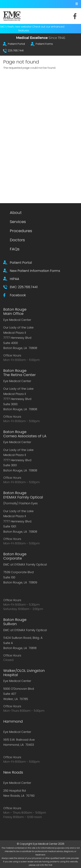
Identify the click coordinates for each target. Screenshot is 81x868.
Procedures (21, 231)
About (16, 213)
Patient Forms (44, 44)
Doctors (17, 240)
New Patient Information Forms (35, 271)
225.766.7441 (16, 51)
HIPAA (14, 279)
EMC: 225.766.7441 (24, 287)
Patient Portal (16, 44)
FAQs (15, 249)
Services (18, 222)
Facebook (72, 16)
